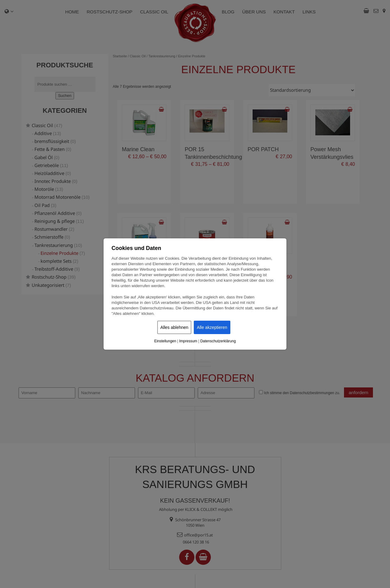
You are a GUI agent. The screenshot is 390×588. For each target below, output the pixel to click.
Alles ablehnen (174, 327)
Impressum (188, 341)
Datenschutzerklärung (218, 341)
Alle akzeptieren (212, 327)
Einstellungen (165, 341)
